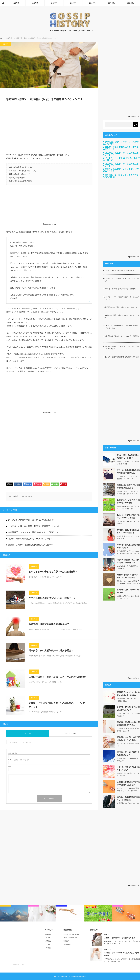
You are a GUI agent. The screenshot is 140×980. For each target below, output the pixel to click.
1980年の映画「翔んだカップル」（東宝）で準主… (127, 700)
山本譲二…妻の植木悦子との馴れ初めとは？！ (120, 270)
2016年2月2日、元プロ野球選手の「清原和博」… (128, 567)
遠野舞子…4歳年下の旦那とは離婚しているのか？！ (32, 545)
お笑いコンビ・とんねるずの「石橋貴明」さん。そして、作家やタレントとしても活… (128, 791)
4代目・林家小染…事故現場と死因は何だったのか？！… (128, 456)
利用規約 (66, 941)
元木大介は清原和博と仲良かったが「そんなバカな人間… (128, 576)
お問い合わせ (68, 944)
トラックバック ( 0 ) (71, 733)
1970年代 (111, 3)
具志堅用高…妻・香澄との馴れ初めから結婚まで (121, 307)
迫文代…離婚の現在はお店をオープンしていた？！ (31, 539)
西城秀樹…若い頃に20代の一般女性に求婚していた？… (128, 724)
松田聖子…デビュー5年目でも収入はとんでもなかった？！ (122, 280)
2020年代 (16, 3)
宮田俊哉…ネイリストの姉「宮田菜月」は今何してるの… (128, 738)
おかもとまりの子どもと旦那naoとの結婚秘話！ (53, 572)
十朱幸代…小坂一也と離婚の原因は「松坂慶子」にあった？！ (36, 526)
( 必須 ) (12, 753)
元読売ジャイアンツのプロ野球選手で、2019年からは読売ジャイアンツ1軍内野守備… (128, 584)
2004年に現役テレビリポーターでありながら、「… (128, 522)
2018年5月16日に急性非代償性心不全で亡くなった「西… (128, 730)
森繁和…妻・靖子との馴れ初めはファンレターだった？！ (122, 316)
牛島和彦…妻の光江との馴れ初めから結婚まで (120, 289)
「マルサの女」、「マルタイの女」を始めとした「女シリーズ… (128, 478)
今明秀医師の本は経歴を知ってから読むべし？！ (53, 598)
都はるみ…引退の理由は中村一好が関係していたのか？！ (122, 358)
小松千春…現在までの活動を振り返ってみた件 (128, 768)
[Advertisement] (49, 129)
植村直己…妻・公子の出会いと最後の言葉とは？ (128, 753)
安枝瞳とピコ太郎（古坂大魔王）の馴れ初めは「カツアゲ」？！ (57, 705)
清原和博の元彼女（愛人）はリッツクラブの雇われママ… (128, 561)
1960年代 (130, 3)
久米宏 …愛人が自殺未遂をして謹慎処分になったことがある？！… (122, 327)
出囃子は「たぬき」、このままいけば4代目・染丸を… (128, 463)
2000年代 (54, 3)
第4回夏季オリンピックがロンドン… (128, 803)
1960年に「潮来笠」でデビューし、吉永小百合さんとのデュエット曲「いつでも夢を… (128, 494)
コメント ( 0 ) (28, 733)
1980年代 (92, 3)
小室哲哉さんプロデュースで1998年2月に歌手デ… (128, 715)
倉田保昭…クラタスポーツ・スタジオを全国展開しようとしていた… (122, 337)
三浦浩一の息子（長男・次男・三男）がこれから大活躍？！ (59, 677)
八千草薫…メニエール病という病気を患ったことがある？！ (122, 298)
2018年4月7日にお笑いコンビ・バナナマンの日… (128, 537)
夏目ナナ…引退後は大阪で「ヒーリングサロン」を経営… (128, 516)
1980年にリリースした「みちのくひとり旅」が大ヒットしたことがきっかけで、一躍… (122, 942)
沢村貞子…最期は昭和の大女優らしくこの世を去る (128, 798)
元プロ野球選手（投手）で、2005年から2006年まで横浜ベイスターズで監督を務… (128, 554)
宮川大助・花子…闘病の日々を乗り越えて (128, 591)
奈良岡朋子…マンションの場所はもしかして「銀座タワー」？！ (37, 533)
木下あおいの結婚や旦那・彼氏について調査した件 (31, 520)
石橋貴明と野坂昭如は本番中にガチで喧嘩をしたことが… (128, 783)
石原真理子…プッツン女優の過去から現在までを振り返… (128, 694)
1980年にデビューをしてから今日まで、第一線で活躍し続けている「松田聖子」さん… (122, 960)
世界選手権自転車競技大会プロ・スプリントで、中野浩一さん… (128, 508)
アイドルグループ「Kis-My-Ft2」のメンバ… (128, 745)
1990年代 (73, 3)
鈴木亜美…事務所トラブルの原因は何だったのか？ (128, 709)
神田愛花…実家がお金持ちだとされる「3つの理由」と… (128, 531)
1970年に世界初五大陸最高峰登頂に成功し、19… (128, 760)
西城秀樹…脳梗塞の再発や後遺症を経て (49, 624)
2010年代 (35, 3)
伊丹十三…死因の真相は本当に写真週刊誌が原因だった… (128, 471)
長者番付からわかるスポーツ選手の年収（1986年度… (128, 501)
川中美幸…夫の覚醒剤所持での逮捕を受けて (51, 651)
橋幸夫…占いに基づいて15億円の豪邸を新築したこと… (128, 486)
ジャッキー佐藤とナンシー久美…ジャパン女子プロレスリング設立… (122, 348)
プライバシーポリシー (70, 937)
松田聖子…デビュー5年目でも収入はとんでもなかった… (121, 954)
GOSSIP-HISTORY (68, 976)
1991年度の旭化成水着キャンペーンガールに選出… (128, 774)
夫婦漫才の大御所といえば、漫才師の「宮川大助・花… (128, 597)
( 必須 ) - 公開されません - (19, 760)
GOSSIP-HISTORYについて (72, 934)
